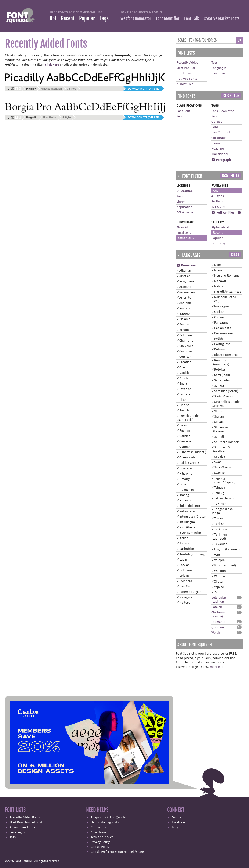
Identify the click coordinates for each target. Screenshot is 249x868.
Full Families (223, 213)
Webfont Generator (136, 18)
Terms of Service (102, 837)
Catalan (217, 607)
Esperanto (218, 622)
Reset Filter (231, 176)
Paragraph (221, 160)
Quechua (218, 627)
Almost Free (185, 84)
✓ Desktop (185, 191)
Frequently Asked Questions (110, 818)
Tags (104, 18)
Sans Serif (183, 111)
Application (184, 207)
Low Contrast (221, 133)
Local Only (184, 233)
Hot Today (184, 73)
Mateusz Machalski (51, 89)
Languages (219, 68)
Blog (175, 827)
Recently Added (188, 63)
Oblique (217, 122)
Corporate (218, 138)
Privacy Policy (100, 842)
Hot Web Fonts (187, 79)
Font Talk (192, 18)
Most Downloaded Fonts (27, 822)
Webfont (182, 196)
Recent (68, 18)
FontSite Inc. (50, 117)
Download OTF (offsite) (144, 89)
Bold (215, 127)
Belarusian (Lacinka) (219, 600)
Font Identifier (168, 18)
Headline (218, 149)
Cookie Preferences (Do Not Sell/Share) (118, 852)
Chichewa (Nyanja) (218, 614)
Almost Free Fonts (22, 827)
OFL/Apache (185, 212)
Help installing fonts (105, 822)
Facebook (179, 822)
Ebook (181, 202)
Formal (216, 143)
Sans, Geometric (223, 111)
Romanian (186, 265)
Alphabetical (220, 227)
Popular (87, 18)
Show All (183, 227)
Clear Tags (231, 96)
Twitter (177, 818)
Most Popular (186, 68)
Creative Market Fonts (222, 18)
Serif (180, 116)
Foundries (218, 73)
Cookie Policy (100, 847)
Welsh (216, 633)
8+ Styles (218, 202)
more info (217, 667)
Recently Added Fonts (25, 818)
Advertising (99, 832)
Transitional (220, 154)
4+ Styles (218, 196)
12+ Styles (218, 207)
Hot (53, 18)
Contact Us (98, 827)
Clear (235, 255)
